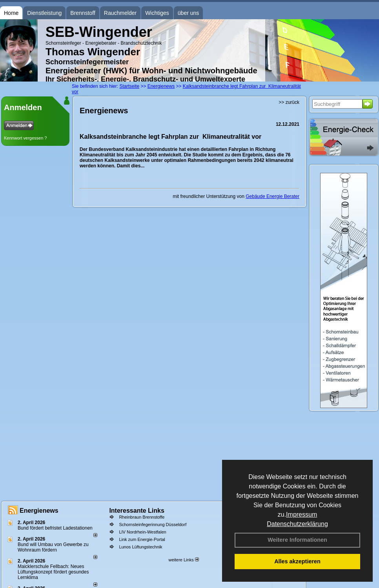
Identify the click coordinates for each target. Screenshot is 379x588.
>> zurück (289, 102)
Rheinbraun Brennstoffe (142, 517)
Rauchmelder (120, 13)
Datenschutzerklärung (297, 524)
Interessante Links (137, 511)
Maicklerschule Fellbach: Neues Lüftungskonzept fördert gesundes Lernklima (53, 572)
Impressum (302, 514)
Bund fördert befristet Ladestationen (55, 528)
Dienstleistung (44, 13)
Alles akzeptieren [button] (297, 561)
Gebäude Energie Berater (272, 196)
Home (11, 13)
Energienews (39, 511)
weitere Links (183, 560)
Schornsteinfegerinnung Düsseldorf (153, 524)
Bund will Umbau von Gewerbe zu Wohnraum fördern (53, 547)
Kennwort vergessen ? (25, 138)
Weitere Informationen (297, 540)
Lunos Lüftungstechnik (140, 547)
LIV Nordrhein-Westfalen (142, 532)
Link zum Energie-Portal (142, 539)
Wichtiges (157, 13)
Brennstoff (83, 13)
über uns (188, 13)
